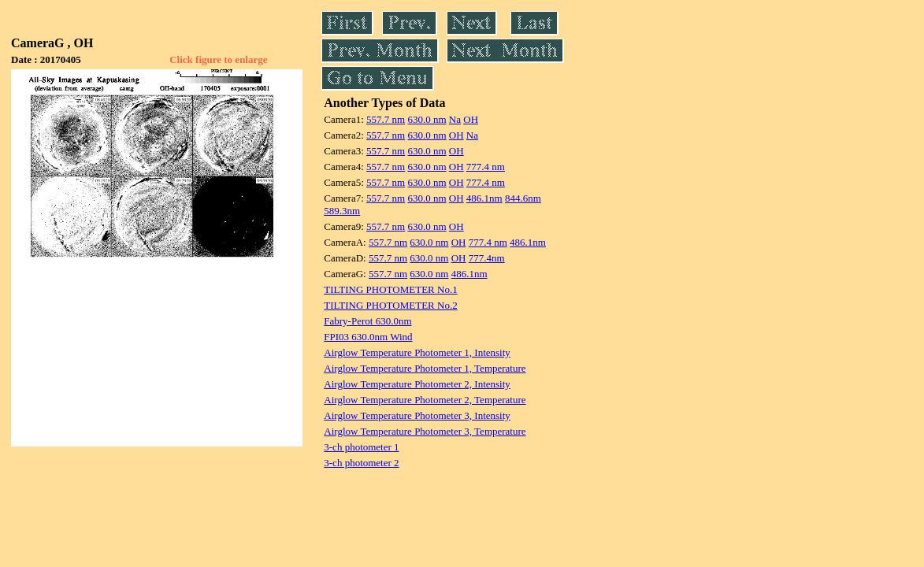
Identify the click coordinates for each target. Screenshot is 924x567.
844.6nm (523, 198)
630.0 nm (427, 119)
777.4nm (487, 258)
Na (455, 119)
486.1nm (484, 198)
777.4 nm (486, 167)
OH (471, 119)
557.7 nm (386, 119)
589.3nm (342, 211)
